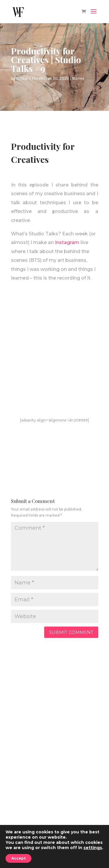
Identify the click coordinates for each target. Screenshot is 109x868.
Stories (78, 78)
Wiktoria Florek (30, 78)
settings (93, 848)
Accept (18, 858)
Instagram (67, 242)
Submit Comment (71, 632)
